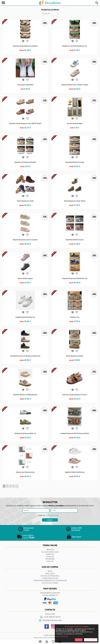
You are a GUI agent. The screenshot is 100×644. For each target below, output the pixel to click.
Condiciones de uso (52, 515)
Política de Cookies (50, 583)
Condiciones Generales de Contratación (50, 581)
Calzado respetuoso (50, 552)
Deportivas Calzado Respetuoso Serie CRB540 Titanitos (25, 123)
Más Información (62, 636)
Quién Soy (50, 554)
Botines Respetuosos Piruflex (75, 356)
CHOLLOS (50, 561)
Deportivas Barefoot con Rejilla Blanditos (25, 395)
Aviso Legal (50, 574)
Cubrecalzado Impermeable (25, 85)
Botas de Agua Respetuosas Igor (25, 472)
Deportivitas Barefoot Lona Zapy (75, 162)
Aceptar (79, 640)
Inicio (50, 571)
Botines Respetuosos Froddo (25, 201)
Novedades (50, 559)
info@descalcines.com (52, 620)
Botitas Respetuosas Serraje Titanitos (75, 201)
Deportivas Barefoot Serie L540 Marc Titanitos (75, 85)
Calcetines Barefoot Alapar (75, 123)
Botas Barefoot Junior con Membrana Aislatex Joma (25, 356)
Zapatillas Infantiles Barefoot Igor (75, 472)
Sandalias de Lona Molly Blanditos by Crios (75, 46)
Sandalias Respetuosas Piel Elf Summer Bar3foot (75, 433)
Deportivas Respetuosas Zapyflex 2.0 (25, 433)
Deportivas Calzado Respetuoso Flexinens (75, 395)
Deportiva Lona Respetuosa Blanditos (25, 162)
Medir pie (50, 550)
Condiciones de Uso (50, 578)
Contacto (50, 557)
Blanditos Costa (75, 317)
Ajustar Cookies (91, 640)
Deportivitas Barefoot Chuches (75, 240)
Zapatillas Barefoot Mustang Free (25, 317)
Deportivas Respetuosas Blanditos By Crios (75, 278)
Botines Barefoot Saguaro (25, 278)
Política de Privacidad (50, 576)
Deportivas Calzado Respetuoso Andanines (25, 46)
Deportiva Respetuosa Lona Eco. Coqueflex (25, 240)
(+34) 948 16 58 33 (52, 617)
